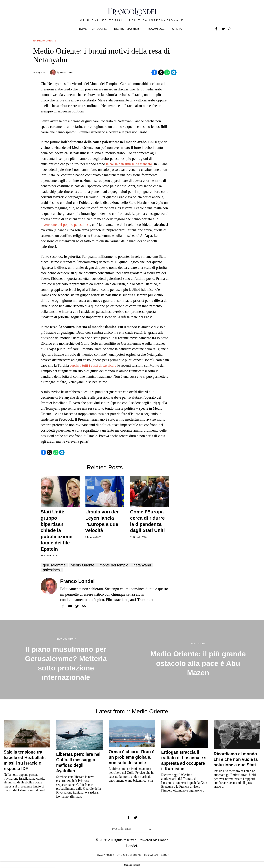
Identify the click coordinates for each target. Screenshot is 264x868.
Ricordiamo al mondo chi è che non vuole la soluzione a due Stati (236, 760)
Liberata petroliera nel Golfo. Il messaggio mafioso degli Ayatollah (78, 763)
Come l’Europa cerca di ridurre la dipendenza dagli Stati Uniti (147, 521)
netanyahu (147, 565)
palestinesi (52, 570)
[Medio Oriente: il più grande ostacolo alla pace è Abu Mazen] (198, 660)
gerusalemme (55, 565)
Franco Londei (67, 73)
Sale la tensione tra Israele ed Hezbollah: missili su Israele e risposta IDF (25, 761)
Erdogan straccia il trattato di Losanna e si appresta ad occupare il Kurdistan (184, 761)
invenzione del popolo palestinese (65, 225)
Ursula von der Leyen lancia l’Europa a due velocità (102, 521)
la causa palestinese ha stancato (129, 164)
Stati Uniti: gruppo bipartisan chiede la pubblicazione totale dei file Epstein (57, 531)
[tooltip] (216, 29)
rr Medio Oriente (45, 41)
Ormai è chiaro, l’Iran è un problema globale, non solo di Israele (132, 758)
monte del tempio (117, 565)
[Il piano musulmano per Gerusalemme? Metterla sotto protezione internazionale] (66, 660)
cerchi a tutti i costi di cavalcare (93, 366)
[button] (150, 829)
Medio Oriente (85, 565)
